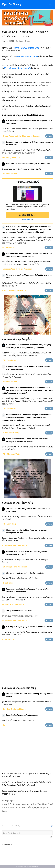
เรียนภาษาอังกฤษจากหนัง (27, 57)
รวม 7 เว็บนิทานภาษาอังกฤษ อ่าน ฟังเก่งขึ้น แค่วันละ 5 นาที (29, 804)
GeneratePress (36, 866)
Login (51, 826)
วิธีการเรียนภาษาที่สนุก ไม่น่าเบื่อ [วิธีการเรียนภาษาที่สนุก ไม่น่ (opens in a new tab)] (17, 68)
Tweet (49, 136)
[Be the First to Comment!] (27, 833)
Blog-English (9, 801)
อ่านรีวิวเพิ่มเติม (28, 220)
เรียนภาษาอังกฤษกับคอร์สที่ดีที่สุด (26, 48)
